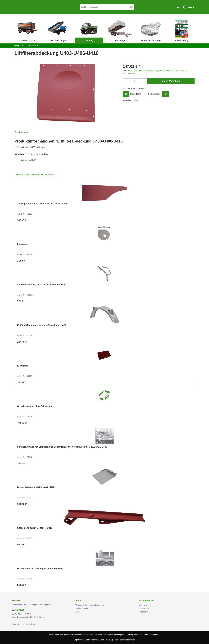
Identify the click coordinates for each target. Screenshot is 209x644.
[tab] (21, 132)
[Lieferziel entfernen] (126, 94)
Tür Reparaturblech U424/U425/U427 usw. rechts (42, 204)
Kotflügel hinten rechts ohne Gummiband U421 (42, 325)
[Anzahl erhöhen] (143, 81)
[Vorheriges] (15, 384)
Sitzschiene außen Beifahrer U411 (35, 528)
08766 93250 (18, 610)
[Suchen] (131, 7)
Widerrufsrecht (82, 608)
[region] (66, 93)
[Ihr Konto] (178, 7)
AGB (77, 612)
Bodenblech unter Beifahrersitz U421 (36, 487)
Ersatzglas (23, 366)
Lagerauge (23, 244)
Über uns (143, 605)
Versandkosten (96, 635)
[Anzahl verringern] (126, 81)
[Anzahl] (134, 81)
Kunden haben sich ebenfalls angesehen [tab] (36, 175)
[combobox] (104, 7)
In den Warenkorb (171, 81)
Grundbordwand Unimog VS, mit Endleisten (40, 568)
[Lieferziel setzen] (166, 94)
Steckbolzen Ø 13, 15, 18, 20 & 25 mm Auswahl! (42, 285)
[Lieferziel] (155, 94)
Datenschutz (144, 608)
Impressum (144, 612)
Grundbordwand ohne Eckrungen (35, 406)
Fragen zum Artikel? (27, 160)
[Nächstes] (194, 384)
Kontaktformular (33, 624)
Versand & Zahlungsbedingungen (90, 605)
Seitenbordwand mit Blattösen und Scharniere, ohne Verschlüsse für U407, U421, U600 (62, 447)
